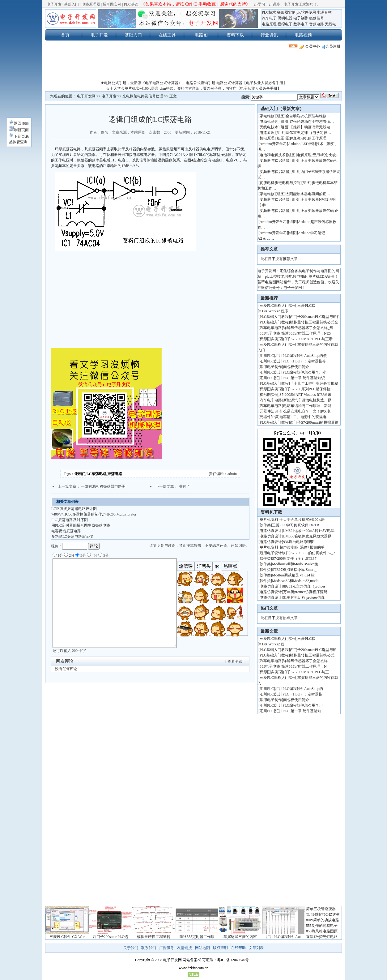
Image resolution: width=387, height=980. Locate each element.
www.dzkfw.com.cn (193, 968)
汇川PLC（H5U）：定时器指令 (301, 361)
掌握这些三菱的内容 (240, 937)
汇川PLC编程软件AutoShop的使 (301, 356)
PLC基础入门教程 (274, 317)
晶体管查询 (18, 142)
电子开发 (54, 4)
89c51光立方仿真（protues (304, 586)
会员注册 (331, 46)
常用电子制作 (271, 367)
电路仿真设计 (271, 531)
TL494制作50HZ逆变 (323, 914)
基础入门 (71, 4)
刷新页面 (19, 130)
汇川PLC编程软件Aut (283, 937)
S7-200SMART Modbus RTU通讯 (305, 395)
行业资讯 (269, 35)
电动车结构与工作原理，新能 (307, 406)
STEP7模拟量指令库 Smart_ (294, 570)
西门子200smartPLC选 (111, 937)
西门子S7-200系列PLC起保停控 (305, 389)
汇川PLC (267, 356)
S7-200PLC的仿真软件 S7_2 (313, 553)
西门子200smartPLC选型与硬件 (315, 317)
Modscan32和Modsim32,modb (295, 581)
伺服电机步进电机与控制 (280, 183)
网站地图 (202, 948)
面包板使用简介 (296, 367)
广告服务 (167, 948)
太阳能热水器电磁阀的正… (308, 194)
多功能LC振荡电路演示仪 (72, 537)
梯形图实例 (112, 4)
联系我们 (149, 948)
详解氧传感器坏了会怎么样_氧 (308, 328)
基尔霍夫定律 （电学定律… (308, 133)
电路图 (201, 35)
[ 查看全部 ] (235, 661)
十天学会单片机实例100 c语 (302, 520)
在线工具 (167, 35)
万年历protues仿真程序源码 (305, 592)
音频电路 (317, 24)
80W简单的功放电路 (323, 920)
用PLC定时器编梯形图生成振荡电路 (81, 525)
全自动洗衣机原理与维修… (308, 116)
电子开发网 (86, 96)
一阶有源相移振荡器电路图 (103, 486)
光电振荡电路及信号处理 (143, 96)
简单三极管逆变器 (321, 909)
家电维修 (267, 116)
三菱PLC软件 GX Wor (67, 937)
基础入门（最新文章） (282, 109)
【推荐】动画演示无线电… (312, 127)
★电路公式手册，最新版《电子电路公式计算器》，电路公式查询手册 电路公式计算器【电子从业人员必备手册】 (194, 83)
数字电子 (301, 24)
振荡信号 (317, 18)
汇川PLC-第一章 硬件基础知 (298, 711)
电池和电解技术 (273, 155)
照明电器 (285, 18)
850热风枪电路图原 (322, 931)
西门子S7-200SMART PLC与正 (304, 672)
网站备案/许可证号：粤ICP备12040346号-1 (217, 960)
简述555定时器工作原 (197, 937)
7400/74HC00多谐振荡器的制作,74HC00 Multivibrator (94, 514)
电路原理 (269, 24)
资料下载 (235, 35)
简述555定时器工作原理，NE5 (306, 333)
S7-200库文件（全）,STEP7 (294, 558)
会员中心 (310, 46)
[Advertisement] (193, 66)
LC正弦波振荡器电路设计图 (74, 509)
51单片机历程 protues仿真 (304, 597)
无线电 (330, 24)
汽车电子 (269, 18)
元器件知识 (269, 411)
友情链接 (185, 948)
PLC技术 (269, 12)
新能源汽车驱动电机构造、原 (307, 400)
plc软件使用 (306, 12)
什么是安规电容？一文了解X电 (305, 411)
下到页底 (19, 136)
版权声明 (220, 948)
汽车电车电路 (271, 328)
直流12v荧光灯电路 (322, 937)
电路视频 (303, 35)
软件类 (265, 525)
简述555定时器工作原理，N (304, 666)
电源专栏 (324, 12)
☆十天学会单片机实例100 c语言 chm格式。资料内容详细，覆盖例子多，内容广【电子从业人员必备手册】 (193, 88)
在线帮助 (238, 948)
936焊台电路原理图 (299, 542)
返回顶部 (19, 123)
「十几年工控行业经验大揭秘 (314, 383)
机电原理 (267, 138)
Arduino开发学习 (273, 144)
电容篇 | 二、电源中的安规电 (303, 417)
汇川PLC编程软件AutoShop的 (299, 689)
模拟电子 (285, 24)
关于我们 (131, 948)
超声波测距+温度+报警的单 (302, 547)
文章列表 (256, 948)
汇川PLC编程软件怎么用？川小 (301, 372)
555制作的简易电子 (322, 926)
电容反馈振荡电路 (66, 531)
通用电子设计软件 (274, 553)
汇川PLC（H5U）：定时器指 (299, 694)
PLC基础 (131, 4)
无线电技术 (269, 127)
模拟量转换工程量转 (154, 937)
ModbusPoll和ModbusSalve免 (295, 564)
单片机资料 (269, 520)
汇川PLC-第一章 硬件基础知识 (300, 378)
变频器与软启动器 (274, 160)
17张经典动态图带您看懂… (312, 122)
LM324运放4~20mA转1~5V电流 (309, 531)
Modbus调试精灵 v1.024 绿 (293, 575)
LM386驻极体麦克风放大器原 (307, 536)
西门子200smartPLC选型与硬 (313, 650)
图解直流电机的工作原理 (306, 138)
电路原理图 (91, 4)
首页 (65, 35)
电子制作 (301, 18)
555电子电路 (270, 333)
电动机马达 (269, 122)
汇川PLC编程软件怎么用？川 (299, 705)
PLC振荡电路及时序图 (70, 520)
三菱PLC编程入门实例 (278, 306)
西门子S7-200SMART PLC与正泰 (306, 339)
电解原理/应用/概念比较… (318, 155)
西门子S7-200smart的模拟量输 (314, 422)
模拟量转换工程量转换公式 (312, 655)
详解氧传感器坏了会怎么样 (305, 661)
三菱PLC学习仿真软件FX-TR (296, 525)
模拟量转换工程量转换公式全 (314, 322)
